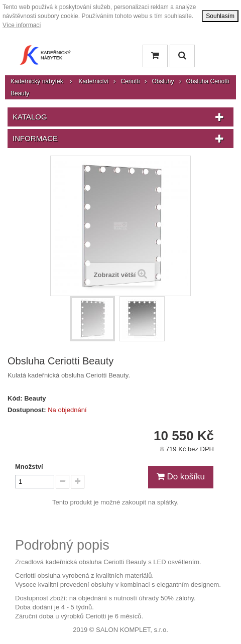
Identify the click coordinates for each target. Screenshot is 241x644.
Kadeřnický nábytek (37, 81)
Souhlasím (220, 16)
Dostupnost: (27, 410)
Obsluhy (163, 81)
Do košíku (181, 477)
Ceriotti (130, 81)
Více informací (22, 25)
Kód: (15, 398)
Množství (29, 467)
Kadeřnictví (93, 81)
